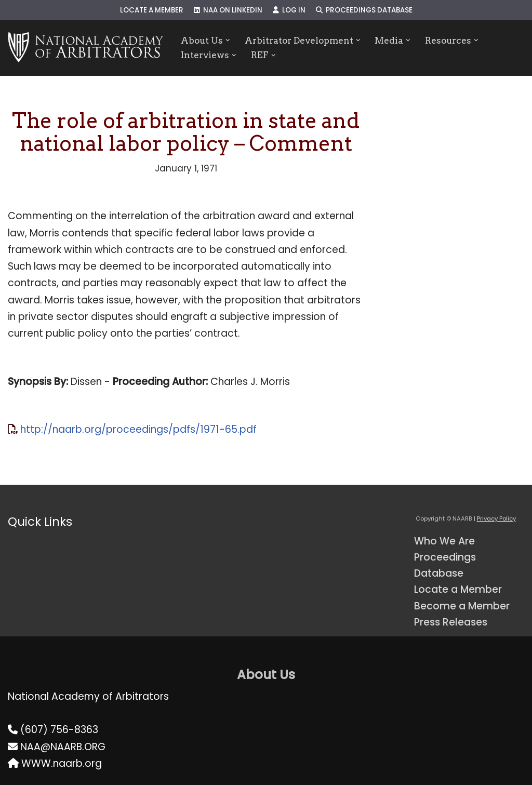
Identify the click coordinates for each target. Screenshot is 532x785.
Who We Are (444, 541)
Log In (289, 10)
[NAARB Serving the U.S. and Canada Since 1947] (85, 48)
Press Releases (451, 622)
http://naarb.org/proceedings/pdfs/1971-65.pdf (138, 429)
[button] (228, 40)
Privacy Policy (496, 518)
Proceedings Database (364, 10)
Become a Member (462, 606)
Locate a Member (152, 10)
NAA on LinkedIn (228, 10)
